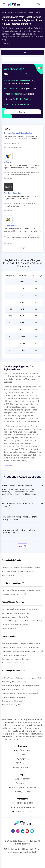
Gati (11, 568)
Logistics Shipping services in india (14, 697)
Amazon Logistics (8, 575)
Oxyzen (23, 568)
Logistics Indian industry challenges (14, 655)
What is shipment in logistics (11, 705)
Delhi (4, 590)
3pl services (33, 693)
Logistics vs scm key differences (13, 651)
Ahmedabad (15, 594)
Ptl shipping (26, 659)
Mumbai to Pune (24, 617)
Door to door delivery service (12, 659)
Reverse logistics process (34, 651)
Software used (23, 783)
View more (7, 44)
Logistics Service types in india (30, 678)
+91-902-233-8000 (24, 812)
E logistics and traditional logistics (13, 701)
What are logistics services (31, 686)
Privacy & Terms (23, 792)
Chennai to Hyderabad (22, 625)
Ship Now (22, 112)
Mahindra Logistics (34, 568)
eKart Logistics (7, 571)
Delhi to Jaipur (33, 609)
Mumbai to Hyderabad (21, 613)
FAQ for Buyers (22, 759)
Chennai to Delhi (8, 625)
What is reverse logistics (30, 647)
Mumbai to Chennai (9, 621)
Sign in (40, 4)
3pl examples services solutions (13, 663)
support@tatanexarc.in (24, 807)
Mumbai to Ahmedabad (10, 617)
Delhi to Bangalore (20, 609)
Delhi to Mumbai (7, 609)
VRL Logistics (30, 571)
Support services (22, 779)
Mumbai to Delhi (36, 621)
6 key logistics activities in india (13, 689)
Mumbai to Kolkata (23, 621)
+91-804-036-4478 (24, 803)
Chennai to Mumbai (9, 629)
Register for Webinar (22, 767)
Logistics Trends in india (10, 678)
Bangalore (21, 590)
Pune (15, 590)
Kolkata (22, 594)
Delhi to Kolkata (7, 613)
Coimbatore (30, 590)
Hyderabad (6, 594)
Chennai (38, 590)
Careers (22, 755)
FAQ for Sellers (23, 763)
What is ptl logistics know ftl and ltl (13, 682)
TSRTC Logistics (19, 571)
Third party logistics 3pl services (31, 644)
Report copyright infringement (23, 787)
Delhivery (5, 568)
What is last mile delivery (10, 644)
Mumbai (9, 590)
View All (22, 546)
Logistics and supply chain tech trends (15, 693)
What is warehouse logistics (11, 686)
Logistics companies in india (11, 647)
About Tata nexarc (23, 750)
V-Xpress (17, 568)
